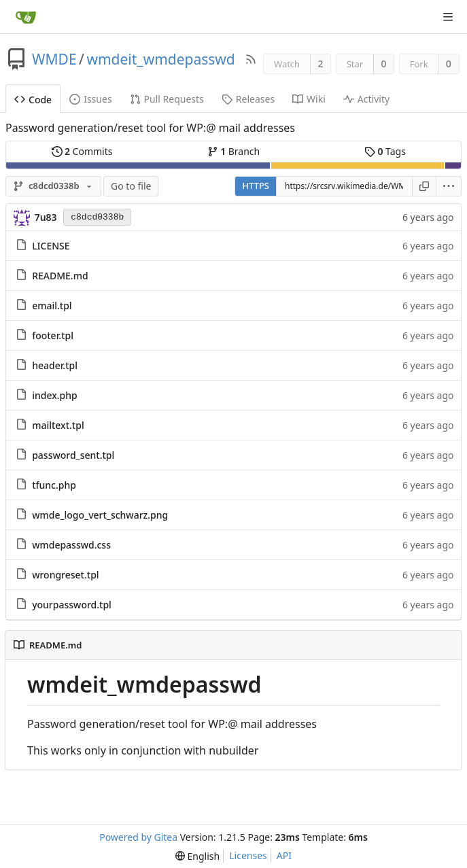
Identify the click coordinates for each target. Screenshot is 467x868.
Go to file (131, 186)
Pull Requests (167, 99)
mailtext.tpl (58, 425)
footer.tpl (53, 335)
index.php (55, 395)
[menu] (449, 186)
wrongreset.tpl (65, 575)
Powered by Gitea (138, 837)
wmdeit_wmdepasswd (160, 59)
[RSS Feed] (251, 59)
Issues (90, 99)
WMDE (54, 59)
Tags (385, 151)
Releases (248, 99)
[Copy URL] (424, 186)
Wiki (309, 99)
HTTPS (256, 186)
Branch (234, 151)
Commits (82, 151)
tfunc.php (54, 485)
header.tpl (55, 365)
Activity (366, 99)
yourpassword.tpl (72, 605)
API (284, 855)
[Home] (26, 17)
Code (33, 100)
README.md (60, 276)
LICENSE (51, 246)
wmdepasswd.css (71, 545)
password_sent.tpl (73, 455)
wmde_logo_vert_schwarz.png (100, 515)
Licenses (248, 855)
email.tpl (52, 306)
